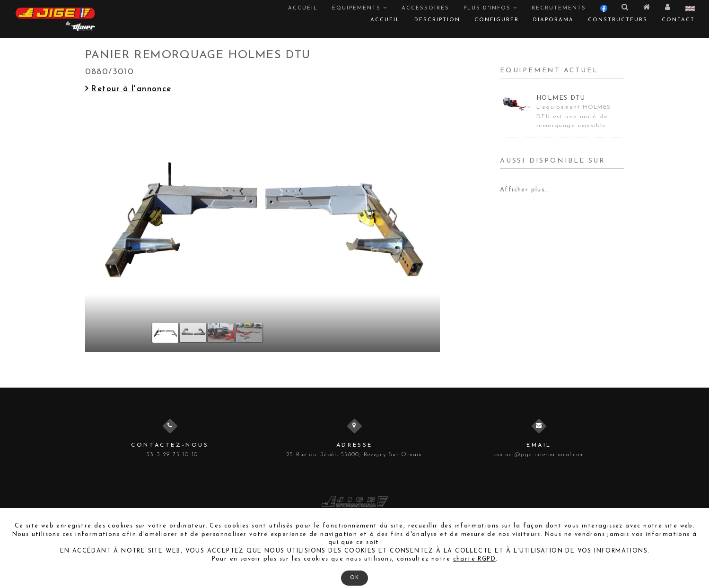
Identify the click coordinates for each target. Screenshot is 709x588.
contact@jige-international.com (539, 455)
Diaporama (553, 20)
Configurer (497, 20)
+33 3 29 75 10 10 (170, 455)
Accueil (303, 8)
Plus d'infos (490, 8)
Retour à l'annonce (128, 89)
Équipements (360, 8)
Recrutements (559, 8)
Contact (678, 20)
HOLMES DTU (561, 98)
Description (437, 20)
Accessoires (425, 8)
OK (354, 578)
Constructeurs (618, 20)
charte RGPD (474, 559)
